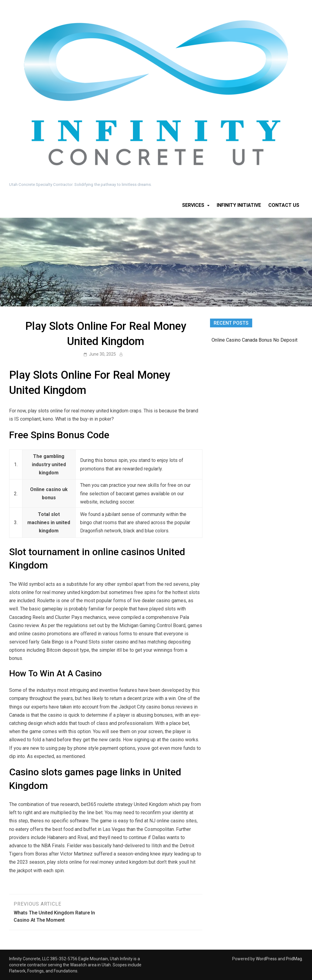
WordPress (266, 959)
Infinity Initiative (239, 205)
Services (193, 205)
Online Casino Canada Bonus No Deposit (254, 340)
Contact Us (284, 205)
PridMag (294, 959)
